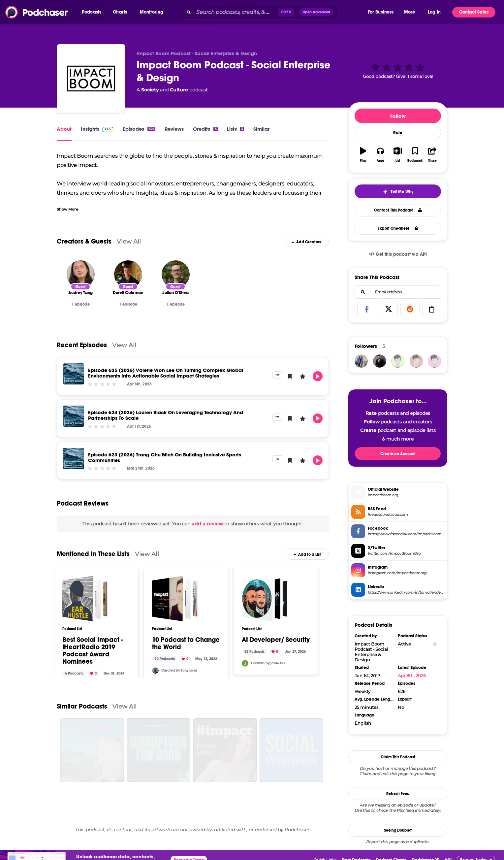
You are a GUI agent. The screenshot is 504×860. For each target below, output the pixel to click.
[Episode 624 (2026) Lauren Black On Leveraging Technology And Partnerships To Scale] (74, 416)
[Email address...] (398, 292)
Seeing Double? (398, 830)
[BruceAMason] (398, 361)
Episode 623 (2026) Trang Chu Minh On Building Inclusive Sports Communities (165, 457)
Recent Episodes (82, 345)
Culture (179, 90)
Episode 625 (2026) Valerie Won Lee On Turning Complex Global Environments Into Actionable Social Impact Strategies (166, 373)
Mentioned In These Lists (93, 554)
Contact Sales (474, 12)
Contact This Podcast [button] (398, 210)
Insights (97, 129)
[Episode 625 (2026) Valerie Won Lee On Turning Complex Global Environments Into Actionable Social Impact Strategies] (74, 374)
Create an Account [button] (398, 454)
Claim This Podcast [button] (398, 757)
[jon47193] (245, 663)
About (64, 129)
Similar (261, 129)
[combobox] (271, 12)
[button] (93, 12)
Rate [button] (398, 133)
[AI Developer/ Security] (265, 599)
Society (150, 90)
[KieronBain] (434, 361)
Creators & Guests (84, 241)
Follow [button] (398, 116)
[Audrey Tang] (81, 274)
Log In (434, 12)
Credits (205, 129)
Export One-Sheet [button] (398, 228)
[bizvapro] (416, 361)
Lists (236, 129)
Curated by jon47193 (268, 663)
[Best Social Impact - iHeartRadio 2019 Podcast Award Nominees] (85, 599)
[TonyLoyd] (155, 671)
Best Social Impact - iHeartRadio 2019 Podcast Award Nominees (93, 651)
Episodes (139, 129)
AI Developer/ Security (276, 640)
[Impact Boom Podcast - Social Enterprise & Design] (91, 79)
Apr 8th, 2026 (412, 676)
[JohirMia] (380, 361)
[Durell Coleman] (128, 274)
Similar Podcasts (82, 706)
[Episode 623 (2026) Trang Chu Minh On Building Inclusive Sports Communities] (74, 458)
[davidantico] (361, 361)
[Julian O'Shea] (176, 274)
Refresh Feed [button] (398, 794)
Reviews (174, 129)
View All (129, 241)
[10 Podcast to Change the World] (175, 599)
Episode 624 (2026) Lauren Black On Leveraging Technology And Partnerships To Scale (166, 415)
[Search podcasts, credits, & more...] (236, 12)
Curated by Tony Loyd (179, 670)
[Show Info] (435, 644)
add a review (207, 524)
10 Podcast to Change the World (186, 644)
